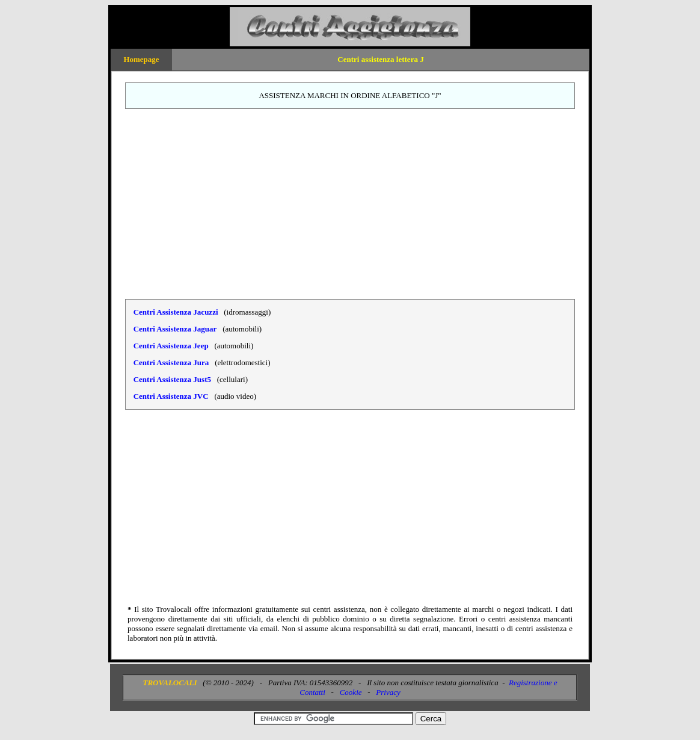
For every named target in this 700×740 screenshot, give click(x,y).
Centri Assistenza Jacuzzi (176, 312)
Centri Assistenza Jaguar (175, 329)
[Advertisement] (350, 204)
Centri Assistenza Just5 (172, 379)
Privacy (388, 692)
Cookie (351, 692)
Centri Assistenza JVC (171, 396)
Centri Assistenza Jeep (171, 346)
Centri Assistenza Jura (171, 362)
